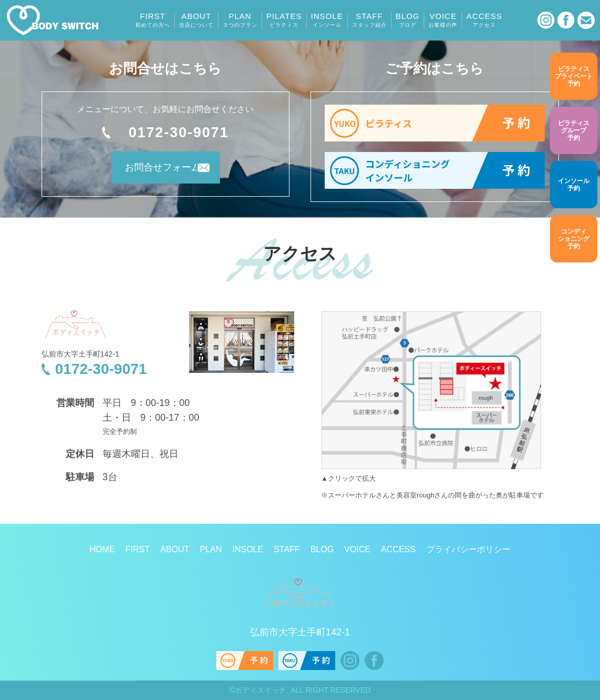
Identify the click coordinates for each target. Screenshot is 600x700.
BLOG (408, 20)
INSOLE (327, 20)
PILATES (284, 20)
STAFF (369, 20)
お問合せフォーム (151, 171)
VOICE (443, 20)
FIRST (153, 20)
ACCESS (484, 20)
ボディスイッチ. (262, 690)
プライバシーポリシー (468, 549)
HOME (102, 549)
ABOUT (196, 20)
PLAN (240, 20)
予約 (574, 76)
